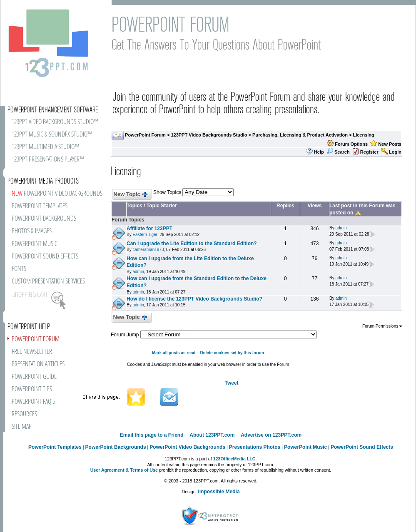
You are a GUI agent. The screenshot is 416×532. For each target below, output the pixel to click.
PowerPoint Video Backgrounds (187, 447)
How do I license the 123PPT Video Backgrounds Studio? (194, 299)
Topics (135, 206)
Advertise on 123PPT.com (271, 435)
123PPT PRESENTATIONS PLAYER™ (48, 160)
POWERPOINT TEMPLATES (40, 206)
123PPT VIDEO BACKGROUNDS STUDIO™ (55, 122)
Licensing (363, 135)
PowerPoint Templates (55, 447)
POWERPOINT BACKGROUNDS (44, 219)
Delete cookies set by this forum (232, 353)
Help (319, 152)
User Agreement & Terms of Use (124, 470)
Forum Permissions (382, 326)
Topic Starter (162, 206)
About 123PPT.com (212, 435)
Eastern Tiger (145, 235)
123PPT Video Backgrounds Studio (209, 135)
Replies (285, 206)
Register (369, 152)
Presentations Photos (255, 447)
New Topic (130, 195)
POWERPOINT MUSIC (35, 244)
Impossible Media (219, 492)
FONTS (19, 269)
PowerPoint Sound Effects (362, 447)
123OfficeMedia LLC (234, 459)
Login (395, 152)
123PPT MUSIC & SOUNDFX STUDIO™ (52, 135)
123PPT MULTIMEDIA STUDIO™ (45, 147)
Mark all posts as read (174, 353)
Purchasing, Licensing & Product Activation (300, 135)
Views (315, 206)
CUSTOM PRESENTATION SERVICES (48, 282)
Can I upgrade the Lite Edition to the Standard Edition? (192, 244)
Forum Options (351, 144)
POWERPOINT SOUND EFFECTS (45, 257)
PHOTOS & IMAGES (32, 231)
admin (341, 228)
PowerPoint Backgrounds (116, 447)
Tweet (231, 383)
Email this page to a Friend (152, 435)
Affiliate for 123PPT (149, 229)
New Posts (390, 144)
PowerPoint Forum (145, 135)
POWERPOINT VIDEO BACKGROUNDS (57, 194)
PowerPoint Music (305, 447)
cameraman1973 (148, 250)
